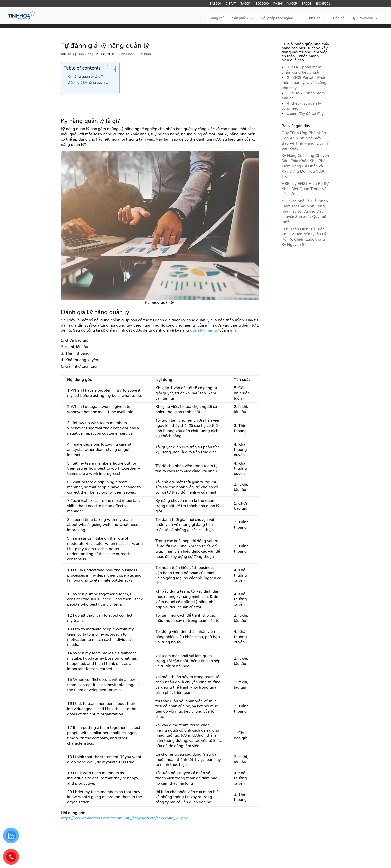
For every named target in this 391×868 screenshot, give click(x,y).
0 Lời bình (143, 54)
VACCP (292, 4)
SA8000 (215, 4)
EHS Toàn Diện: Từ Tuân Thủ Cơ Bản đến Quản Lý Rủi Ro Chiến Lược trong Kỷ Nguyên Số (304, 237)
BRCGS (307, 4)
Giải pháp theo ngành (280, 18)
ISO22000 (262, 4)
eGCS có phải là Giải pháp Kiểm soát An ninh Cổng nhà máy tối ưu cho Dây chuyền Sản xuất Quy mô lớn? (305, 212)
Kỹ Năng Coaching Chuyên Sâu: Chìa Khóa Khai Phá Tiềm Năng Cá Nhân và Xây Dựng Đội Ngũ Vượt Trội (305, 166)
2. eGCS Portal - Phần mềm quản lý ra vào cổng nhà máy (304, 83)
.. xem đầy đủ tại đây (305, 114)
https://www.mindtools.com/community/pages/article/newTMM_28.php (124, 818)
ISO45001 (323, 4)
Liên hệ (339, 18)
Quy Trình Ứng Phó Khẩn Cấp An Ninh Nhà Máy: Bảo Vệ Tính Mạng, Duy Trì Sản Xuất (305, 141)
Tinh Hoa (316, 18)
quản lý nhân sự (204, 330)
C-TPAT (231, 4)
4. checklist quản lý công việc (301, 106)
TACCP (245, 4)
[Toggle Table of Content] (109, 69)
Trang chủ (217, 18)
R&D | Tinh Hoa (79, 54)
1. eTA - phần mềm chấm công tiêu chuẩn (301, 70)
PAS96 (278, 4)
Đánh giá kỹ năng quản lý (88, 82)
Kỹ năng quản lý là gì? (85, 76)
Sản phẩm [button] (243, 18)
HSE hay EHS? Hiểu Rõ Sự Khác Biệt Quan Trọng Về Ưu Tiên (305, 189)
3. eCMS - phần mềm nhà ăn (303, 96)
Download (367, 18)
